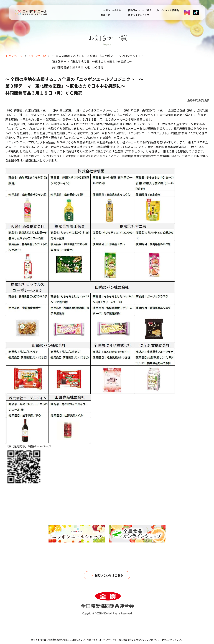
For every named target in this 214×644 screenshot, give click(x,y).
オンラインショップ (139, 15)
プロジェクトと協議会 (167, 10)
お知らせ (105, 15)
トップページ (14, 56)
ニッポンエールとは (111, 10)
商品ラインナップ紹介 (140, 10)
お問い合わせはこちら (109, 575)
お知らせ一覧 (37, 56)
